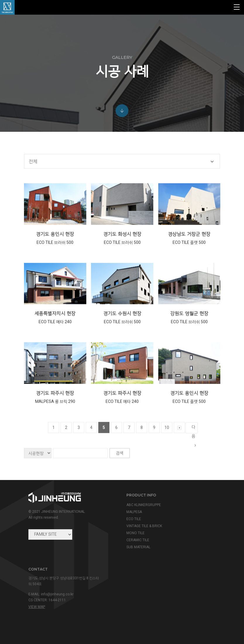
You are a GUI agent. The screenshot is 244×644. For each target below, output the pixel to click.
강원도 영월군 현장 (189, 325)
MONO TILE (135, 533)
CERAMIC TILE (138, 540)
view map (37, 607)
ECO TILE (134, 519)
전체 (33, 173)
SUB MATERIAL (138, 547)
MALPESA (134, 512)
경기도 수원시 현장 (122, 325)
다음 (194, 441)
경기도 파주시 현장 (55, 405)
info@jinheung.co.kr (57, 594)
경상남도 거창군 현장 (189, 246)
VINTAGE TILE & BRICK (144, 526)
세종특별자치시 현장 (55, 325)
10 (167, 439)
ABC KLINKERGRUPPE (144, 505)
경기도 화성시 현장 (122, 246)
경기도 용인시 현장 (55, 246)
